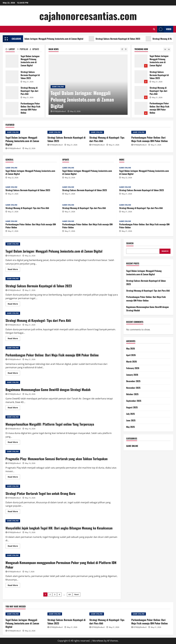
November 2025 (133, 388)
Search (130, 243)
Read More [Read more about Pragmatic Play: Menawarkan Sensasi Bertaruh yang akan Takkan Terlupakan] (14, 477)
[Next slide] (126, 49)
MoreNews (98, 641)
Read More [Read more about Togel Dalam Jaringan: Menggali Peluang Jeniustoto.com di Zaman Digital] (14, 270)
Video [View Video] (164, 29)
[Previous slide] (122, 49)
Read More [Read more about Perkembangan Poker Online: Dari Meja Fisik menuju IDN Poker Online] (14, 373)
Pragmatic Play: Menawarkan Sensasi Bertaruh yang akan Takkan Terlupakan (57, 459)
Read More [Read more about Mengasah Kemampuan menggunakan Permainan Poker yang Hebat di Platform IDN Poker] (14, 586)
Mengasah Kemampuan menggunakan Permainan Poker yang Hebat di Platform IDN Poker (61, 565)
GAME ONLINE (58, 87)
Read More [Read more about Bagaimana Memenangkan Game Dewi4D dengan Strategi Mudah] (14, 408)
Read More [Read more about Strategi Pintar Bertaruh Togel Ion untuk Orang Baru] (14, 512)
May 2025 (130, 427)
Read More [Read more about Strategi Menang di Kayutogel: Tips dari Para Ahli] (14, 339)
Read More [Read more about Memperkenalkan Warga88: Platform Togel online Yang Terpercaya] (14, 443)
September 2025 (134, 401)
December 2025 (133, 381)
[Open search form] (154, 29)
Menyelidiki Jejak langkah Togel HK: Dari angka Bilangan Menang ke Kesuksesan (59, 528)
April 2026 (131, 355)
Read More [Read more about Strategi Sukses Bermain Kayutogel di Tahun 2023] (14, 304)
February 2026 (133, 368)
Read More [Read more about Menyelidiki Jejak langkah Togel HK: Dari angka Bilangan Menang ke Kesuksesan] (14, 546)
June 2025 (131, 420)
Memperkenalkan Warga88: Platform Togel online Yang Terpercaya (50, 424)
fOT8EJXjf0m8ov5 (59, 111)
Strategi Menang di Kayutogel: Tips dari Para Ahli (12, 93)
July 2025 (130, 414)
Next (77, 594)
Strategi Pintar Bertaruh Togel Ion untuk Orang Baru (40, 493)
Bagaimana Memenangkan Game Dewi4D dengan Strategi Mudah (48, 390)
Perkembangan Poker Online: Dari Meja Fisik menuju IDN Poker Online (12, 108)
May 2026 (131, 348)
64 (70, 594)
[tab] (11, 50)
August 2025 (132, 407)
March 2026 (132, 362)
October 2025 (132, 394)
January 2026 (132, 375)
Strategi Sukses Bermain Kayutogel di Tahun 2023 (125, 39)
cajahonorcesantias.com (88, 16)
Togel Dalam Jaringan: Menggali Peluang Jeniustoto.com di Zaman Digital (58, 39)
